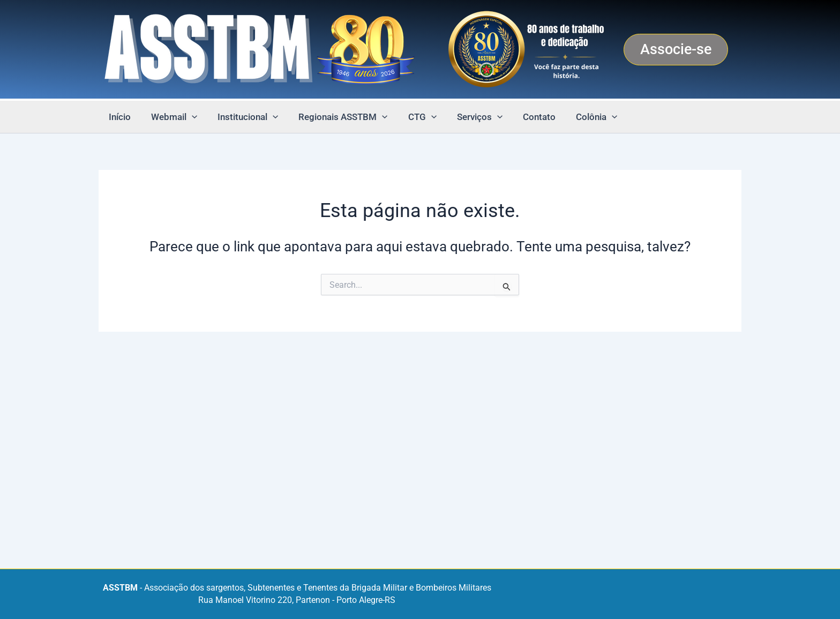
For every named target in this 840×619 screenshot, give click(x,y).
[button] (676, 50)
